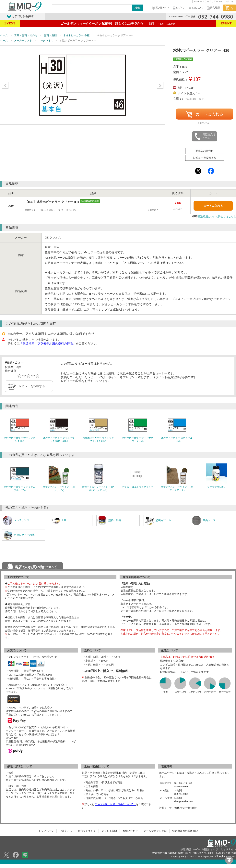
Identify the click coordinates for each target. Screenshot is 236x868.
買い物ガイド (160, 8)
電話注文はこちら (205, 136)
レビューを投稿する (32, 386)
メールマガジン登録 (155, 831)
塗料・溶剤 (50, 35)
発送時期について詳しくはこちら (217, 217)
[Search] (92, 8)
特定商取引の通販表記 (185, 831)
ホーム (4, 35)
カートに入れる (205, 115)
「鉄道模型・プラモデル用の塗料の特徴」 (48, 343)
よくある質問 (109, 831)
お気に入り (196, 8)
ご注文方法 (66, 831)
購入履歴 (213, 8)
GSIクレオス (46, 40)
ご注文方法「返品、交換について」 (115, 804)
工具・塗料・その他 (26, 35)
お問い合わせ (130, 831)
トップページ (46, 831)
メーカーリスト (23, 40)
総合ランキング (87, 831)
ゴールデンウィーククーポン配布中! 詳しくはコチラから (118, 24)
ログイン (179, 8)
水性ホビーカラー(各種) (77, 35)
